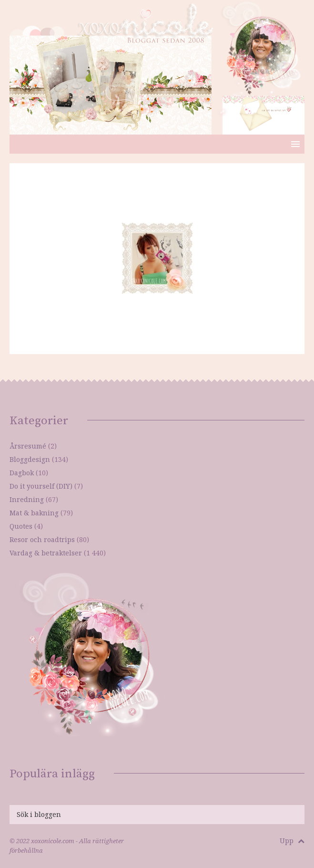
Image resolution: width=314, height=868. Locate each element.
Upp (292, 841)
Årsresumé (28, 446)
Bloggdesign (30, 459)
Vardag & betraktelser (46, 553)
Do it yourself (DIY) (41, 486)
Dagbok (22, 473)
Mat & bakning (34, 513)
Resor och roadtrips (42, 539)
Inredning (27, 499)
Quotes (21, 526)
